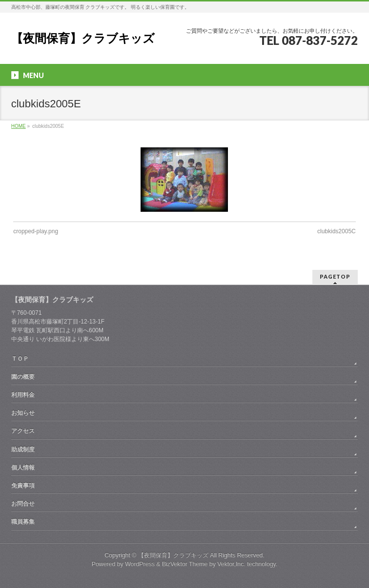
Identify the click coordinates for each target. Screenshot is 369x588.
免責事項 (23, 486)
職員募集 (23, 522)
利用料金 (23, 395)
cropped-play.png (36, 231)
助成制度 (23, 449)
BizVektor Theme (185, 564)
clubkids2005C (337, 231)
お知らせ (23, 413)
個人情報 (23, 467)
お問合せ (23, 504)
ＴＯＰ (20, 359)
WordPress (140, 564)
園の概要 (23, 377)
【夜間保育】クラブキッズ (83, 38)
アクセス (23, 431)
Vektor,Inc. (231, 564)
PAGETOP (335, 276)
